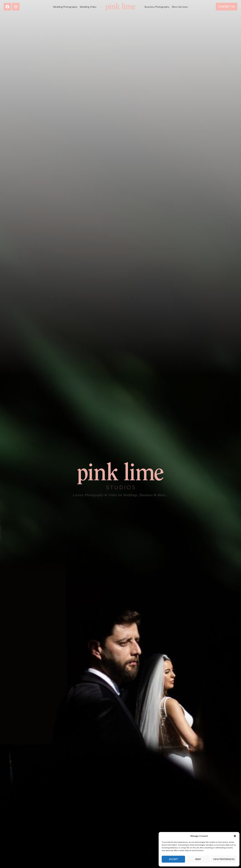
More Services (180, 7)
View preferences (224, 859)
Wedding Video (88, 7)
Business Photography (157, 7)
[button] (235, 836)
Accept (173, 859)
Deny (198, 859)
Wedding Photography (65, 7)
